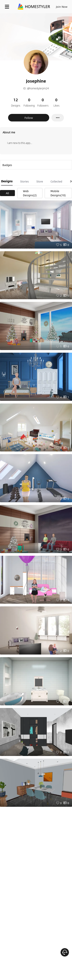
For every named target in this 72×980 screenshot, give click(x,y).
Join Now (62, 7)
